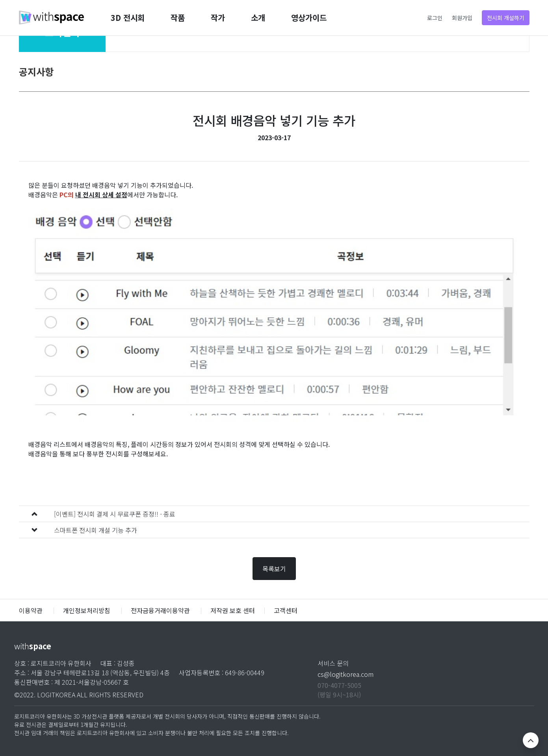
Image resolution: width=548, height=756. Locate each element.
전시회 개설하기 (506, 18)
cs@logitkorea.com (346, 674)
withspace (51, 18)
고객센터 (286, 610)
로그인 (435, 18)
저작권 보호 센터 (233, 610)
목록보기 (274, 569)
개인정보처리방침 (87, 610)
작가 (218, 18)
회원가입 (462, 18)
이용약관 (32, 610)
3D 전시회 (128, 18)
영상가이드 (309, 18)
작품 (178, 18)
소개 (258, 18)
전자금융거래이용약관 (160, 610)
